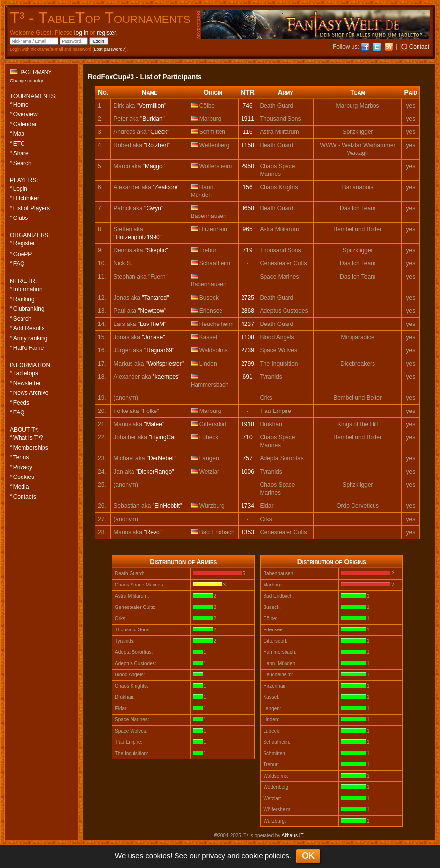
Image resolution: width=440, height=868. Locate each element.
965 (248, 229)
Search (22, 163)
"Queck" (159, 132)
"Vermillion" (152, 106)
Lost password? (110, 49)
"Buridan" (153, 119)
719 (248, 250)
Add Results (29, 328)
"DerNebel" (161, 458)
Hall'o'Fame (29, 348)
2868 (248, 311)
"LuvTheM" (152, 324)
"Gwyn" (154, 208)
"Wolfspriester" (165, 364)
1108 (248, 337)
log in (81, 33)
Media (21, 487)
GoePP (23, 254)
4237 (248, 324)
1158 (248, 145)
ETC (19, 144)
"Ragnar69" (159, 350)
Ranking (24, 299)
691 (248, 377)
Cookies (24, 477)
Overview (25, 114)
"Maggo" (154, 166)
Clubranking (29, 309)
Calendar (25, 124)
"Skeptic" (156, 250)
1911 (248, 119)
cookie (252, 856)
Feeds (21, 403)
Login (20, 189)
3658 (248, 208)
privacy (214, 856)
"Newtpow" (152, 311)
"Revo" (153, 532)
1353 (248, 532)
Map (19, 134)
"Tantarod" (155, 298)
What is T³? (28, 438)
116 (248, 132)
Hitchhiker (26, 198)
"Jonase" (153, 337)
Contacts (25, 497)
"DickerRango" (155, 472)
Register (24, 243)
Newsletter (27, 383)
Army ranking (31, 338)
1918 (248, 424)
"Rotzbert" (157, 145)
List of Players (32, 208)
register (106, 33)
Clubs (21, 218)
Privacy (23, 467)
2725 (248, 298)
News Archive (31, 393)
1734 (248, 506)
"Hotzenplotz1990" (138, 237)
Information (28, 289)
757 (248, 458)
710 (248, 437)
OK (308, 856)
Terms (21, 457)
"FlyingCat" (163, 437)
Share (21, 153)
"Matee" (154, 424)
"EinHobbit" (167, 506)
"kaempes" (166, 377)
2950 (248, 166)
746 (248, 106)
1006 (248, 472)
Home (21, 105)
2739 (248, 350)
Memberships (31, 448)
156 (248, 187)
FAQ (19, 264)
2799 (248, 364)
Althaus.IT (292, 835)
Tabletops (26, 373)
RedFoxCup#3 (111, 77)
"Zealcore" (166, 187)
